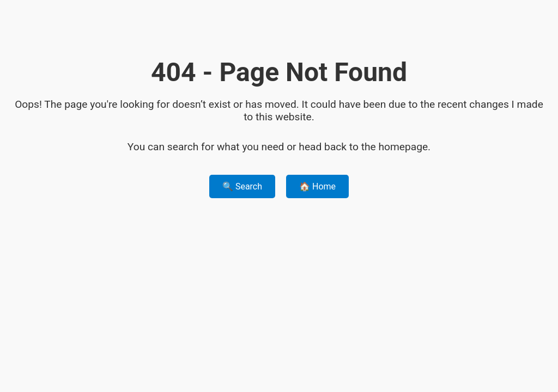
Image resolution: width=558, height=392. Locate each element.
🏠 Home (317, 186)
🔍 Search (242, 186)
